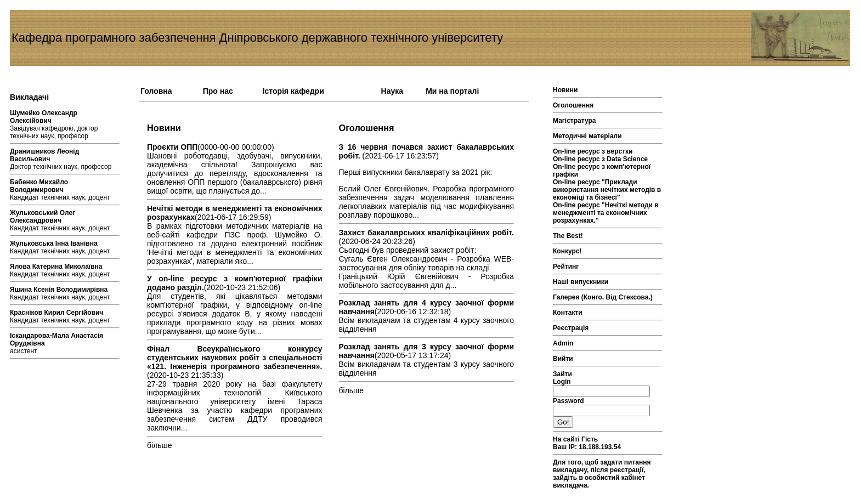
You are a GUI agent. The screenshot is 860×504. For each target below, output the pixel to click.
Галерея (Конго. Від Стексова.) (603, 297)
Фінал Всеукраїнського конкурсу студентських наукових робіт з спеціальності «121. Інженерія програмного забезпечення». (235, 358)
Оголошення (573, 105)
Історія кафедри (293, 91)
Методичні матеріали (587, 136)
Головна (156, 91)
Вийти (563, 359)
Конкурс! (567, 251)
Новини (565, 90)
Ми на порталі (452, 91)
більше (160, 445)
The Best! (568, 236)
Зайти (562, 374)
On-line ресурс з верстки (593, 151)
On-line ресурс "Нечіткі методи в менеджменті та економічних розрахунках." (606, 213)
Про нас (218, 91)
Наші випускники (581, 282)
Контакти (568, 313)
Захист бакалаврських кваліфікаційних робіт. (427, 233)
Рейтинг (566, 267)
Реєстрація (571, 328)
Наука (392, 91)
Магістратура (574, 121)
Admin (563, 343)
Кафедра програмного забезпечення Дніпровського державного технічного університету (257, 38)
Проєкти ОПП (172, 147)
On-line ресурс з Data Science (600, 159)
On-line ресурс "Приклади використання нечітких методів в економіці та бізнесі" (607, 190)
